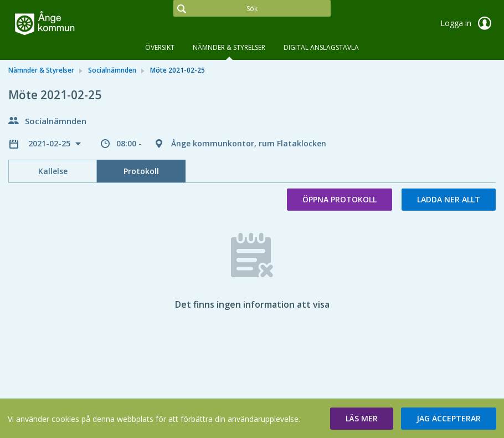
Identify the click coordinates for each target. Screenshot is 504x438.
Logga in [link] (468, 23)
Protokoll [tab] (141, 171)
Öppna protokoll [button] (340, 199)
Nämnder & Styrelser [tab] (229, 47)
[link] (64, 24)
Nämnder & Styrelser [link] (41, 70)
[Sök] (252, 8)
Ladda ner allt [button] (449, 199)
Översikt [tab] (160, 47)
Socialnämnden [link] (112, 70)
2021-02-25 (50, 143)
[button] (362, 419)
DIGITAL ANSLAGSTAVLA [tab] (321, 47)
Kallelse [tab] (53, 171)
